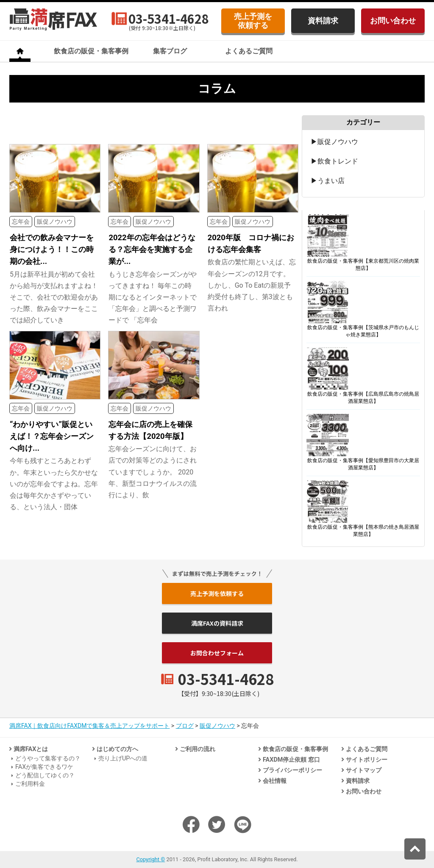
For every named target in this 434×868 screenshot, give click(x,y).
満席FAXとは (31, 749)
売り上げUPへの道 (123, 758)
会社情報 (275, 781)
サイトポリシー (367, 760)
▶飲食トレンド (334, 161)
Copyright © (150, 859)
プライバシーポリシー (292, 770)
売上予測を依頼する (253, 21)
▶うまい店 (328, 181)
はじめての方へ (117, 749)
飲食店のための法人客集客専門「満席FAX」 (53, 19)
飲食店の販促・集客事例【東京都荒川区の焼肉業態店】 (363, 265)
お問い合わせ (393, 21)
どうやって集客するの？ (48, 758)
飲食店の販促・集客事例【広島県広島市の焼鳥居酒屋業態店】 (363, 398)
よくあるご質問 (249, 51)
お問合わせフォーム (217, 653)
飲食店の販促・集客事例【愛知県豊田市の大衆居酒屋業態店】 (363, 464)
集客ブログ (170, 51)
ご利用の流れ (198, 749)
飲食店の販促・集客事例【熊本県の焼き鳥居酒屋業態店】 (363, 531)
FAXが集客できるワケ (44, 767)
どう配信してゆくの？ (45, 775)
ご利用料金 (30, 784)
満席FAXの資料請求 (217, 623)
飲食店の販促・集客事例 (91, 51)
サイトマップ (364, 770)
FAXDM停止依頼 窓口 (291, 760)
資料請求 (323, 21)
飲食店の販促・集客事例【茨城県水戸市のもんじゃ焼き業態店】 (363, 331)
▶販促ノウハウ (334, 142)
